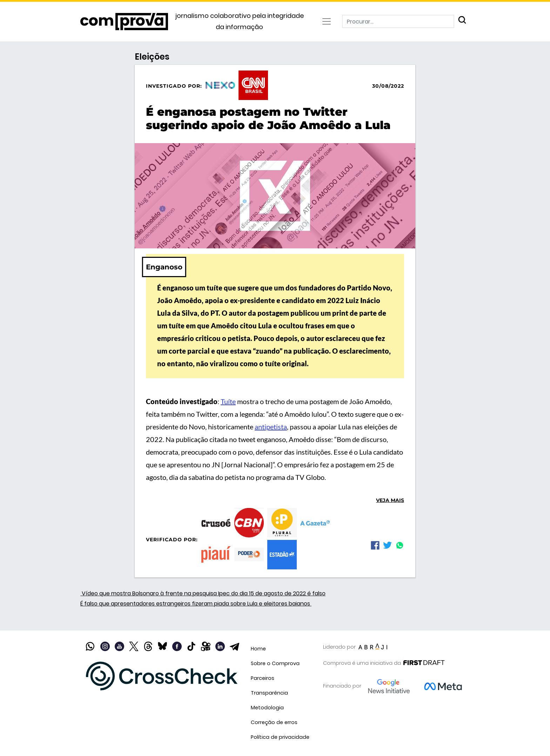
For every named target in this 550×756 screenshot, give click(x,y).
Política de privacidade (280, 737)
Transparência (269, 693)
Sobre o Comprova (275, 663)
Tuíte (228, 401)
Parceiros (263, 678)
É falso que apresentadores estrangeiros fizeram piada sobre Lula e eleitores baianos (196, 604)
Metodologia (267, 708)
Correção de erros (274, 722)
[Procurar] (398, 21)
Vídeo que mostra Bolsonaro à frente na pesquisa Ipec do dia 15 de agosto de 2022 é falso (203, 593)
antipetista (271, 427)
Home (258, 649)
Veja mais (390, 500)
